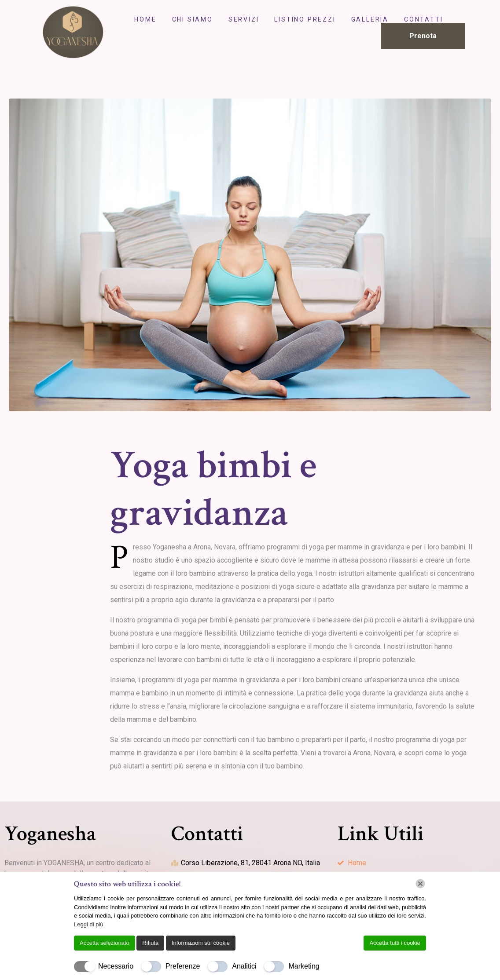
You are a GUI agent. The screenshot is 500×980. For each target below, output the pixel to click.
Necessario (116, 966)
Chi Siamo (193, 19)
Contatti (423, 19)
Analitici (244, 966)
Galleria (370, 19)
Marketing (304, 966)
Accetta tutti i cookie (395, 943)
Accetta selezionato (105, 943)
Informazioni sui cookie (201, 943)
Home (145, 19)
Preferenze (183, 966)
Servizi (244, 19)
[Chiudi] (420, 884)
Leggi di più (89, 924)
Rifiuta (150, 943)
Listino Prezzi (305, 19)
